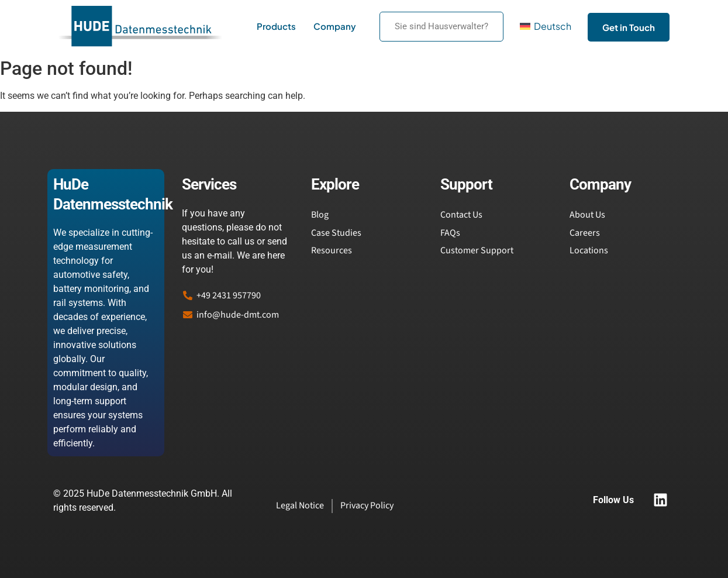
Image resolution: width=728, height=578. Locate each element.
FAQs (450, 233)
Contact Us (461, 215)
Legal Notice (300, 505)
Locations (589, 250)
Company (335, 26)
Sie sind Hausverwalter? (441, 26)
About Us (587, 215)
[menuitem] (546, 27)
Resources (332, 250)
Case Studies (336, 233)
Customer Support (477, 250)
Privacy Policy (367, 505)
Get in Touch (629, 27)
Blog (320, 215)
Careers (585, 233)
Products (276, 26)
